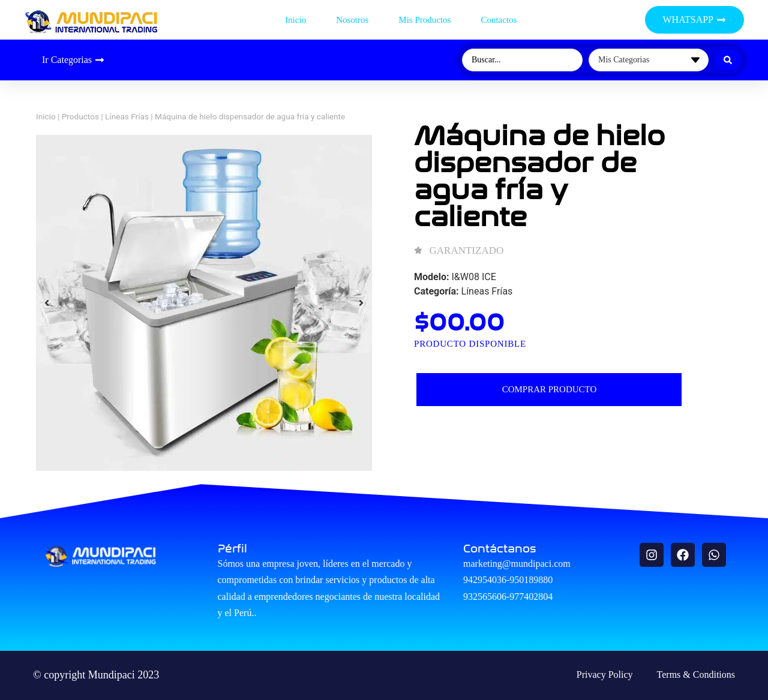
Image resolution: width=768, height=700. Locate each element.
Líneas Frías (127, 116)
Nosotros (352, 20)
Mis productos (424, 20)
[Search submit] (728, 60)
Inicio (295, 20)
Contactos (499, 20)
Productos (80, 116)
